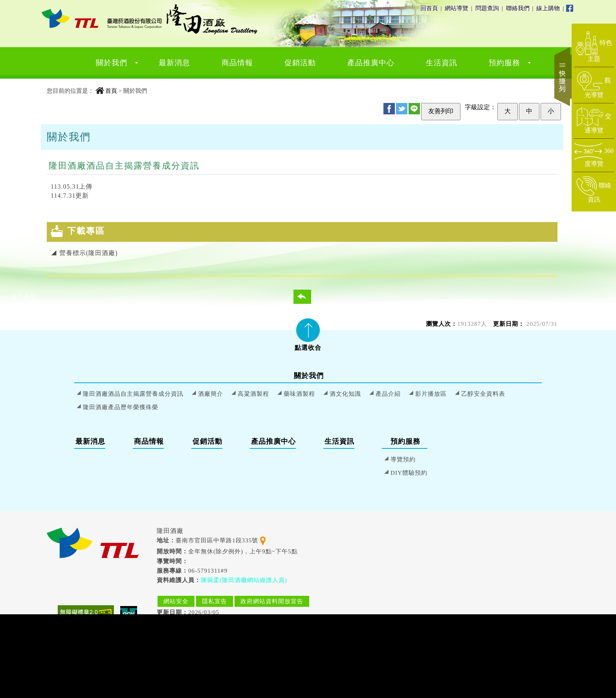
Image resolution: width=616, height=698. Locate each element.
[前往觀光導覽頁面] (594, 85)
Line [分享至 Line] (414, 109)
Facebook (570, 8)
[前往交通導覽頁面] (594, 121)
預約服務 (504, 63)
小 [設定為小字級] (551, 111)
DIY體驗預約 (409, 473)
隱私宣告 (214, 601)
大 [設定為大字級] (508, 111)
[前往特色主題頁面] (594, 47)
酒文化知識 (345, 394)
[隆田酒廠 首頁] (102, 18)
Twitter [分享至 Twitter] (402, 109)
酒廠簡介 (211, 394)
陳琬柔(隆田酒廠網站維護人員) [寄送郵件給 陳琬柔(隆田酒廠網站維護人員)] (244, 580)
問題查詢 (488, 8)
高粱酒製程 (253, 394)
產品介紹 (388, 394)
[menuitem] (112, 63)
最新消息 (174, 63)
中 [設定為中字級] (529, 111)
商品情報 (237, 63)
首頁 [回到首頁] (111, 91)
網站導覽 (456, 8)
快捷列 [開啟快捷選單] (563, 77)
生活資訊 (442, 63)
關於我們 (112, 63)
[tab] (308, 332)
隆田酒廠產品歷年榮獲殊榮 (121, 407)
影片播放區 (431, 394)
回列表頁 (307, 297)
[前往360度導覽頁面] (594, 155)
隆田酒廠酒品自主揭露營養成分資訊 (133, 394)
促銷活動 (300, 63)
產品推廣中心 (371, 63)
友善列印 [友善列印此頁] (441, 111)
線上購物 (548, 8)
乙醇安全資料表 (483, 394)
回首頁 (429, 8)
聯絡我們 (518, 8)
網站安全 (176, 601)
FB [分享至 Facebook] (389, 109)
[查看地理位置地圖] (263, 540)
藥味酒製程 (299, 394)
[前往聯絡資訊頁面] (594, 190)
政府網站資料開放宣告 (272, 601)
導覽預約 (403, 459)
